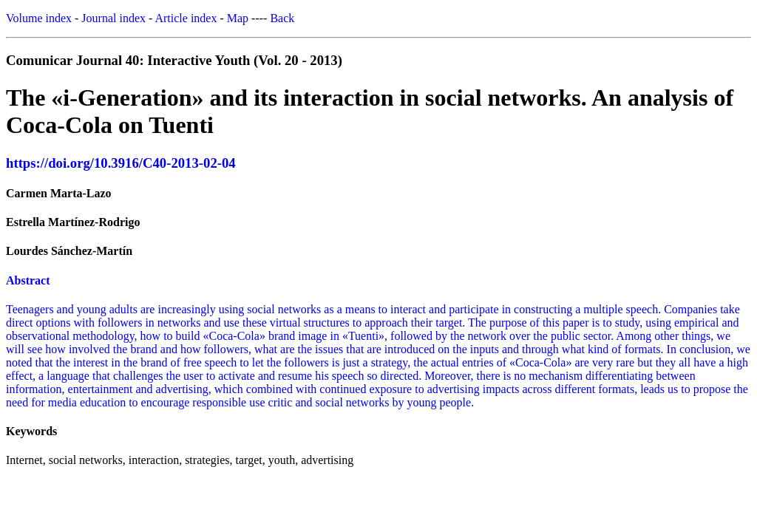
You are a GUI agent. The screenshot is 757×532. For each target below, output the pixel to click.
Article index (186, 18)
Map (238, 18)
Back (282, 18)
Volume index (39, 18)
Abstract (28, 280)
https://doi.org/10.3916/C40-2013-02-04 (121, 163)
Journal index (113, 18)
